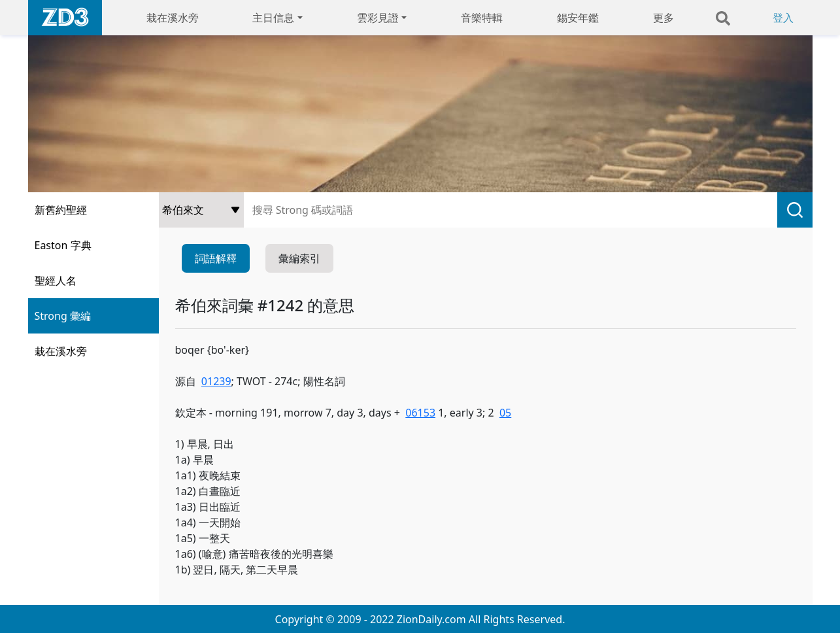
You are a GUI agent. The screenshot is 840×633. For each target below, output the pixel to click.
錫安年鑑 (578, 18)
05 (505, 413)
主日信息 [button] (273, 18)
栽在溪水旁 (173, 18)
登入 (783, 18)
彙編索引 (299, 258)
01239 (216, 381)
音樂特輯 (482, 18)
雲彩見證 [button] (378, 18)
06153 (420, 413)
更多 (664, 18)
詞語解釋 (216, 258)
